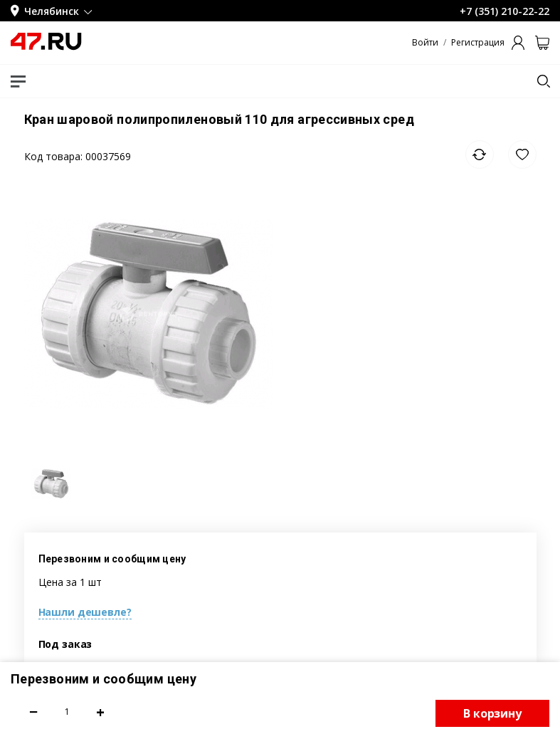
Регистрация (478, 43)
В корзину (492, 713)
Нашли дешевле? (85, 612)
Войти (425, 43)
